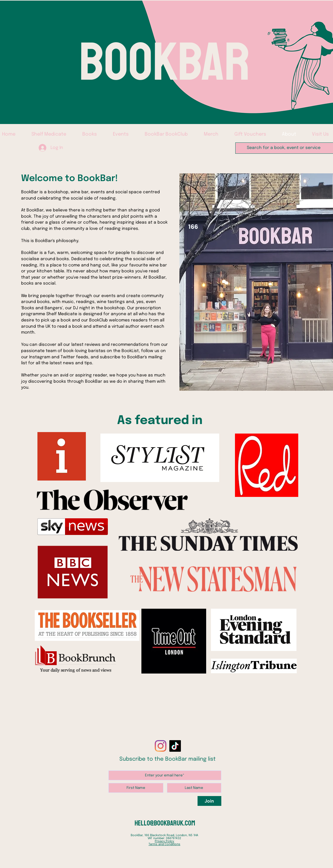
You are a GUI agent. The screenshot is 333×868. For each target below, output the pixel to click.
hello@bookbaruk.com (165, 823)
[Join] (209, 801)
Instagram (40, 357)
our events (104, 296)
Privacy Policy (164, 841)
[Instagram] (161, 746)
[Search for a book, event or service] (285, 148)
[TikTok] (175, 746)
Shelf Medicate (62, 314)
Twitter (68, 357)
